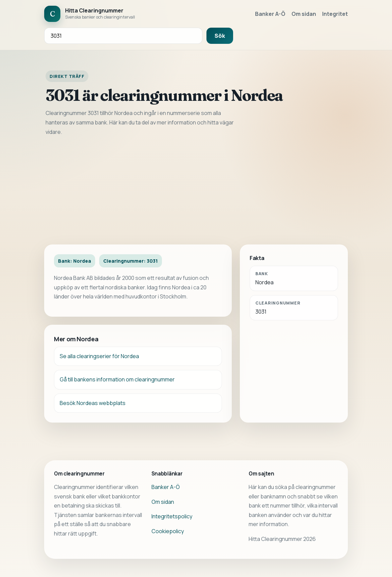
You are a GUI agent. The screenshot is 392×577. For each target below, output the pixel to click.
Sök (220, 36)
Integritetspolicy (172, 516)
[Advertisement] (196, 191)
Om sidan (304, 14)
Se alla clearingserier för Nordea (99, 356)
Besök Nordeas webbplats (93, 403)
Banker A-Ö (270, 14)
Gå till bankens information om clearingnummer (117, 379)
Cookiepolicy (168, 531)
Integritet (335, 14)
